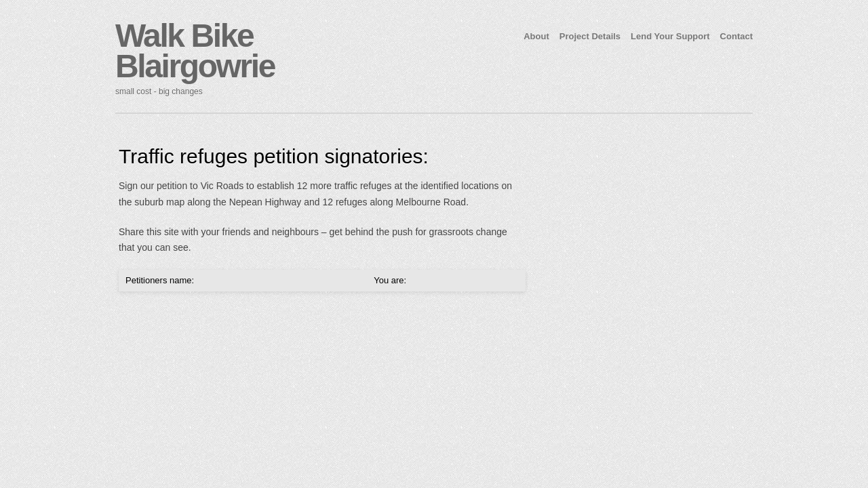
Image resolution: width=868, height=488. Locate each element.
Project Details (590, 36)
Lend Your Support (670, 36)
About (536, 36)
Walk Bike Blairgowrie (195, 51)
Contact (736, 36)
